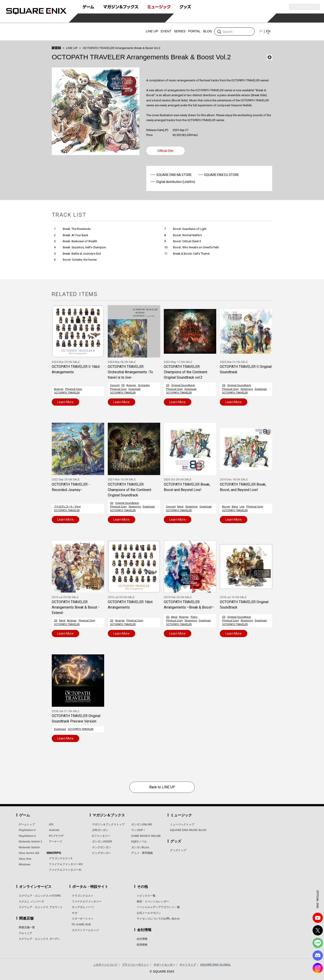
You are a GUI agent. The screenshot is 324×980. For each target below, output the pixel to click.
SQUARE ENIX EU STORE (222, 175)
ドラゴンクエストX (61, 858)
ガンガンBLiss (140, 847)
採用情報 (142, 945)
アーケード (56, 842)
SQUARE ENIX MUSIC (67, 31)
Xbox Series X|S (29, 853)
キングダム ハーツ (83, 907)
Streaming (247, 389)
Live (242, 507)
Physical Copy (74, 389)
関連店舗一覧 (27, 927)
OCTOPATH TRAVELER (67, 393)
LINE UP (72, 48)
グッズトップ (178, 850)
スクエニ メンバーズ (31, 902)
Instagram (318, 968)
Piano (194, 617)
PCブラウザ (56, 836)
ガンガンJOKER (102, 842)
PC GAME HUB (81, 924)
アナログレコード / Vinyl (67, 507)
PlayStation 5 (27, 830)
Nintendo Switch (29, 847)
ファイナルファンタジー (87, 902)
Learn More (65, 402)
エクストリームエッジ (85, 930)
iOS (51, 824)
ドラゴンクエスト (83, 896)
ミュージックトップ (182, 824)
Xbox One (25, 859)
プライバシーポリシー (135, 965)
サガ (74, 913)
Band (180, 507)
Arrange (59, 389)
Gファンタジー (101, 836)
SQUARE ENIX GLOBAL (216, 965)
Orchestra (144, 385)
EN (268, 31)
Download (134, 389)
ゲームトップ (27, 824)
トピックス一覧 (146, 896)
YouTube (318, 918)
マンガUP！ (138, 830)
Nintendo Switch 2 (30, 842)
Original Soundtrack (183, 385)
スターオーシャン (83, 919)
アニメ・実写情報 (142, 853)
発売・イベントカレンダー (153, 902)
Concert (115, 385)
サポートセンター (164, 965)
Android (54, 830)
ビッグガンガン (101, 853)
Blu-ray (226, 507)
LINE (318, 943)
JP (261, 31)
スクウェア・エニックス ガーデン (39, 939)
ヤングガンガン (101, 847)
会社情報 (142, 939)
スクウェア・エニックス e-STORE (40, 896)
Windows (25, 864)
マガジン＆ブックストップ (108, 824)
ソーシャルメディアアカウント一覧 (158, 907)
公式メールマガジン (149, 913)
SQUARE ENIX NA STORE (174, 175)
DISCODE (318, 956)
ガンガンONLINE (142, 824)
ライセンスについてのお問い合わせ (158, 919)
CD (123, 385)
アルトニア (25, 933)
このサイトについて (105, 965)
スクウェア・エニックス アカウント (41, 907)
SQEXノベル (139, 842)
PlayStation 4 (27, 836)
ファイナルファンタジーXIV (66, 864)
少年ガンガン (100, 830)
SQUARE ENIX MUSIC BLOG (188, 830)
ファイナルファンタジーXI (65, 870)
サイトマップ (188, 965)
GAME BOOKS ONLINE (146, 836)
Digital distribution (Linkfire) (176, 182)
